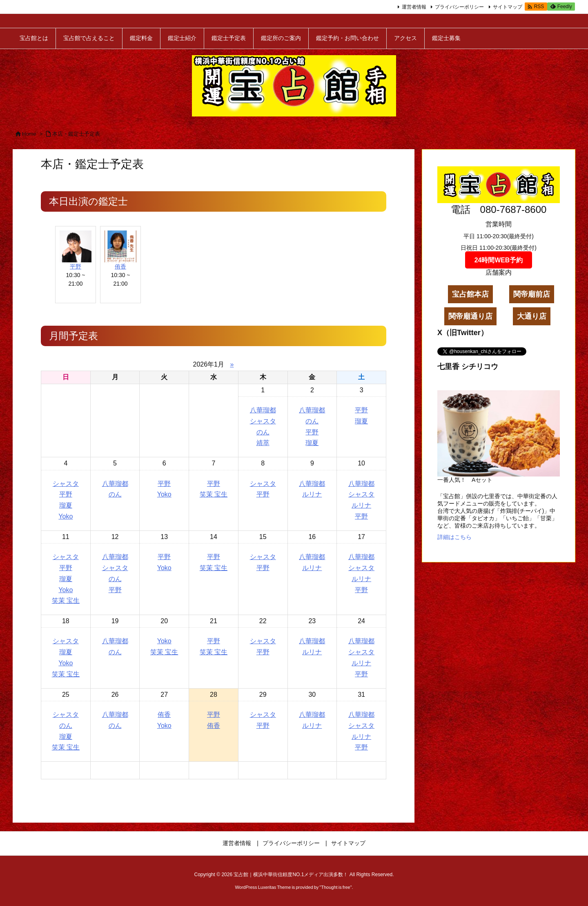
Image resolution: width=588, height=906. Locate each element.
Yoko (66, 516)
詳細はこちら (454, 537)
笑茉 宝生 (214, 494)
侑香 (120, 266)
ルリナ (312, 494)
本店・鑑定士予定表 (76, 134)
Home (29, 134)
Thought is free (335, 887)
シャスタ (263, 421)
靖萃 (263, 443)
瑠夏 (312, 443)
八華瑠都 (263, 410)
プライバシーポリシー (459, 7)
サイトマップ (508, 7)
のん (263, 432)
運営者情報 (414, 7)
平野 (76, 266)
